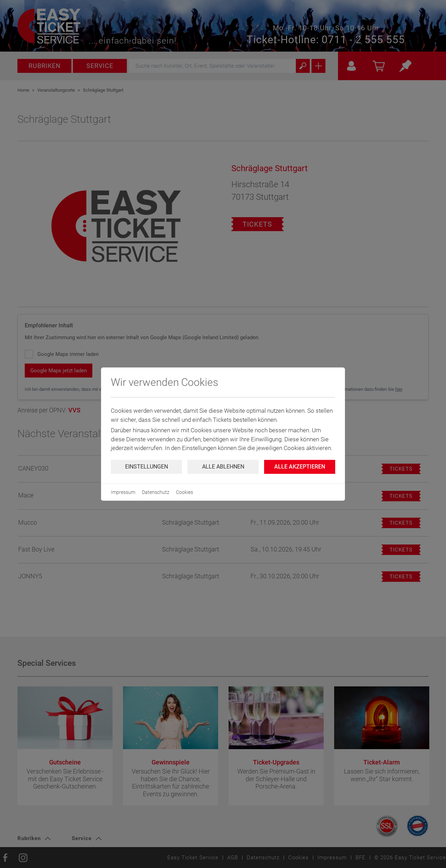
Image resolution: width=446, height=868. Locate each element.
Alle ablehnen (223, 467)
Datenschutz (156, 492)
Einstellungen (147, 467)
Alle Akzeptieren (300, 467)
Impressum (123, 492)
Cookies (184, 492)
